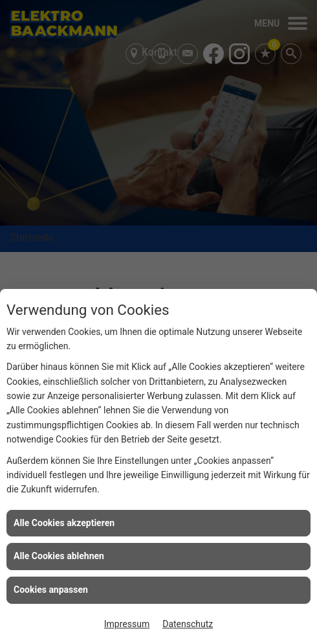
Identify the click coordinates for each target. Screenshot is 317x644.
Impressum (127, 624)
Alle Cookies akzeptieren (64, 523)
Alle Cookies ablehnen (59, 556)
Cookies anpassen (51, 590)
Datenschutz (188, 624)
